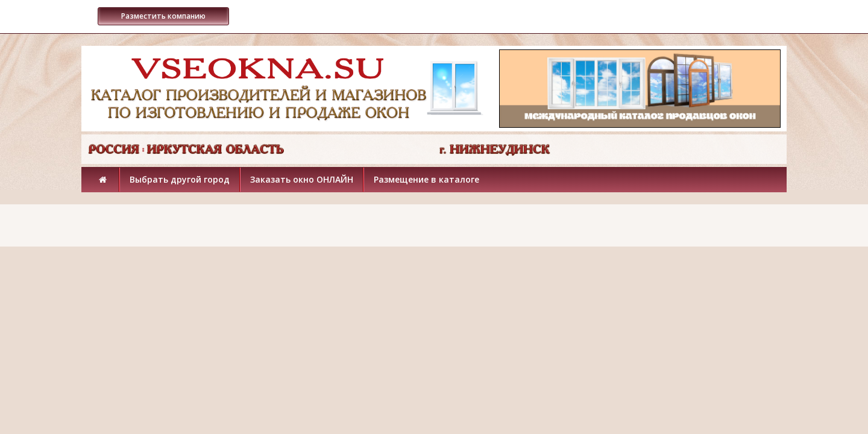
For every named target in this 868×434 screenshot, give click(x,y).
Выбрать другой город (180, 179)
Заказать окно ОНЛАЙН (302, 179)
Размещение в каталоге (426, 179)
